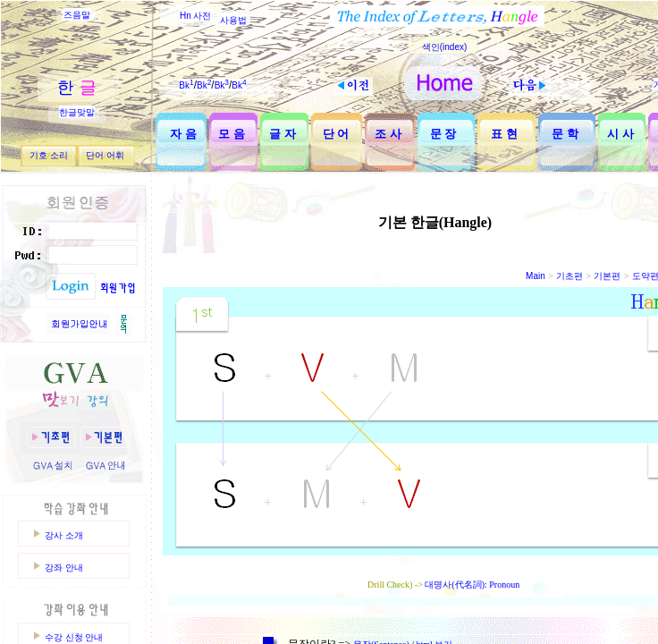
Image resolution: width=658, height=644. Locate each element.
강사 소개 (64, 535)
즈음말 (77, 15)
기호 (38, 155)
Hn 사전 (196, 16)
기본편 (607, 276)
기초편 (569, 276)
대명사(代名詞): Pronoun (472, 585)
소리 (59, 155)
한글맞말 (77, 112)
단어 (95, 155)
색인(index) (445, 47)
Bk (186, 85)
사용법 (233, 20)
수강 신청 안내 (74, 637)
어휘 (115, 155)
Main (536, 276)
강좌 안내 (64, 568)
